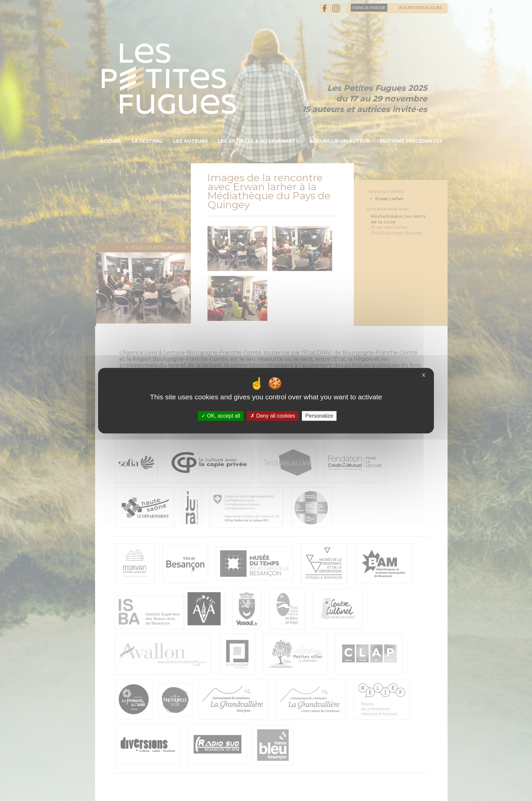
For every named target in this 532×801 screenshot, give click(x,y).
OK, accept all (221, 416)
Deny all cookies (273, 416)
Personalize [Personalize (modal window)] (319, 416)
